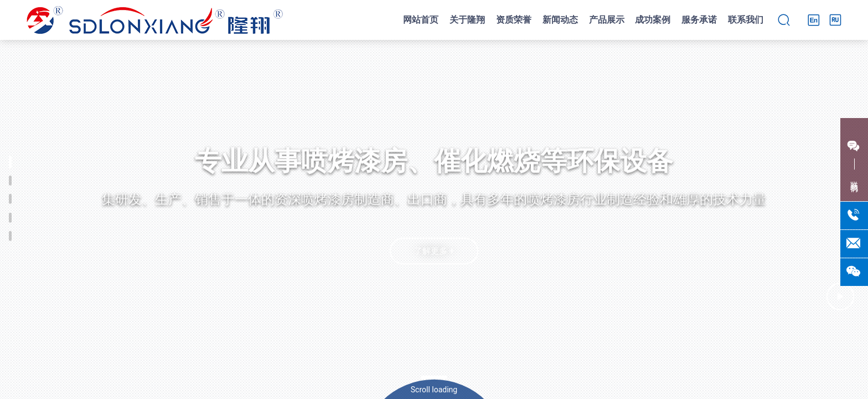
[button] (434, 377)
